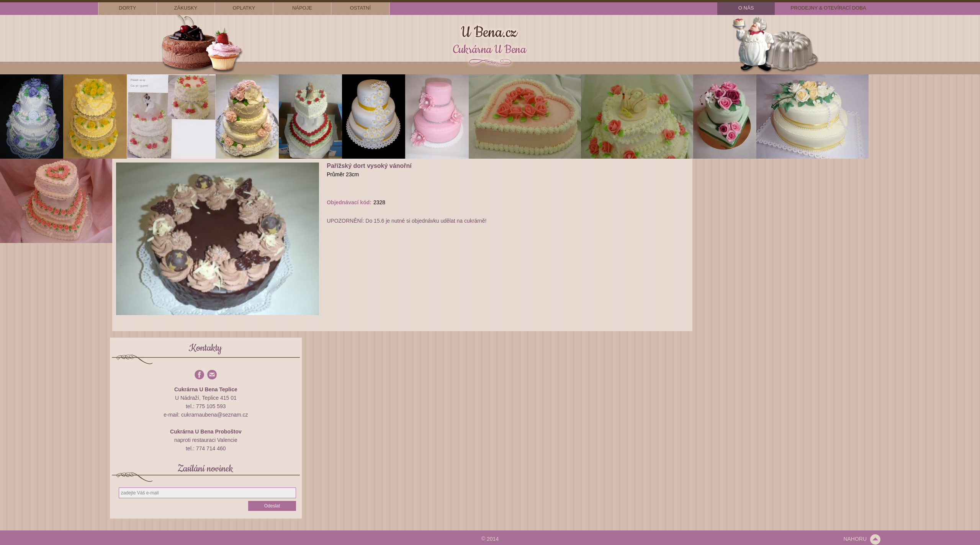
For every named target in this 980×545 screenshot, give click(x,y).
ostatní (360, 8)
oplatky (244, 8)
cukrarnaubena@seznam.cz (215, 415)
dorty (127, 8)
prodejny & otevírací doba (829, 8)
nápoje (302, 8)
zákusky (186, 8)
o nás (746, 8)
